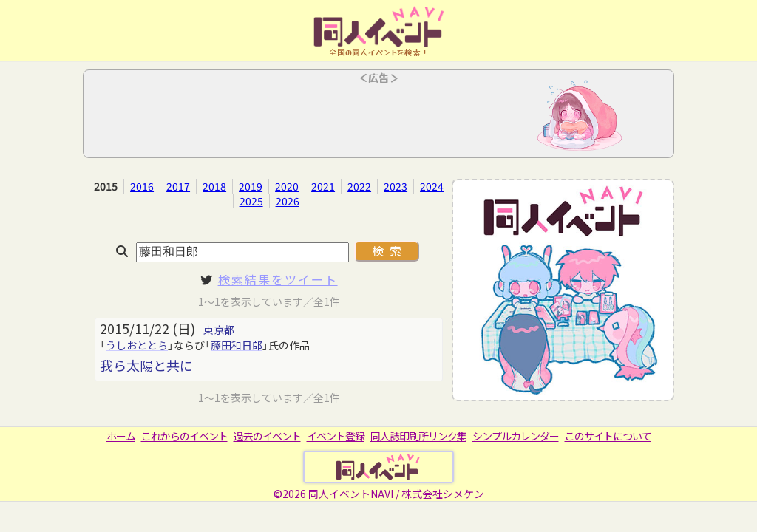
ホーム (121, 436)
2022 (359, 186)
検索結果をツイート (278, 279)
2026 (288, 201)
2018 (214, 186)
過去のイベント (267, 436)
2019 (251, 186)
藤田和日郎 (237, 345)
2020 (287, 186)
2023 (396, 186)
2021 (323, 186)
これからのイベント (184, 436)
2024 (432, 186)
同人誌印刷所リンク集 (418, 436)
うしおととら (137, 345)
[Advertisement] (378, 118)
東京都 (219, 330)
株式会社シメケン (443, 494)
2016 (142, 186)
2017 (178, 186)
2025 (251, 201)
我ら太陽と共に (146, 365)
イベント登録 (336, 436)
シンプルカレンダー (516, 436)
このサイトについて (608, 436)
